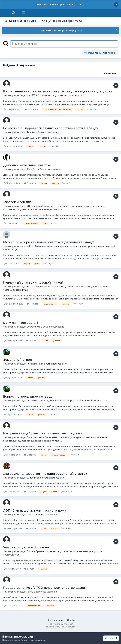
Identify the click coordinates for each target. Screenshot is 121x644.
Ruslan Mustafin (35, 364)
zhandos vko (34, 327)
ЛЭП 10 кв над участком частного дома (35, 510)
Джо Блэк (32, 169)
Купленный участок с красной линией (33, 282)
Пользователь (35, 437)
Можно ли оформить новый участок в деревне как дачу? (49, 242)
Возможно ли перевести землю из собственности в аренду (51, 128)
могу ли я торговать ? (21, 323)
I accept (111, 638)
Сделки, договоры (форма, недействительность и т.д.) (76, 400)
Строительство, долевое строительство (61, 95)
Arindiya (31, 132)
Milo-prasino (33, 206)
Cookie (71, 620)
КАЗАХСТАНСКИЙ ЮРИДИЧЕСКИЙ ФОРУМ (42, 21)
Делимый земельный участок (27, 165)
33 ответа (32, 109)
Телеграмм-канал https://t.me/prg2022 (58, 4)
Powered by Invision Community (61, 627)
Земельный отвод (18, 360)
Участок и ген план (18, 202)
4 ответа (32, 304)
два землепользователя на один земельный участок (45, 474)
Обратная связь (55, 620)
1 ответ (29, 569)
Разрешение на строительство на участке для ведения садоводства (58, 91)
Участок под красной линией (26, 547)
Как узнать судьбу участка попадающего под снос (43, 433)
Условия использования (33, 640)
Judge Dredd (34, 478)
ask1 (29, 246)
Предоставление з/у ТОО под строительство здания (45, 588)
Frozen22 (32, 286)
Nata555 (31, 95)
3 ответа (30, 183)
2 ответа (31, 528)
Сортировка (111, 73)
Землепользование (48, 132)
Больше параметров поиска (100, 53)
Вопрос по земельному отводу (28, 396)
